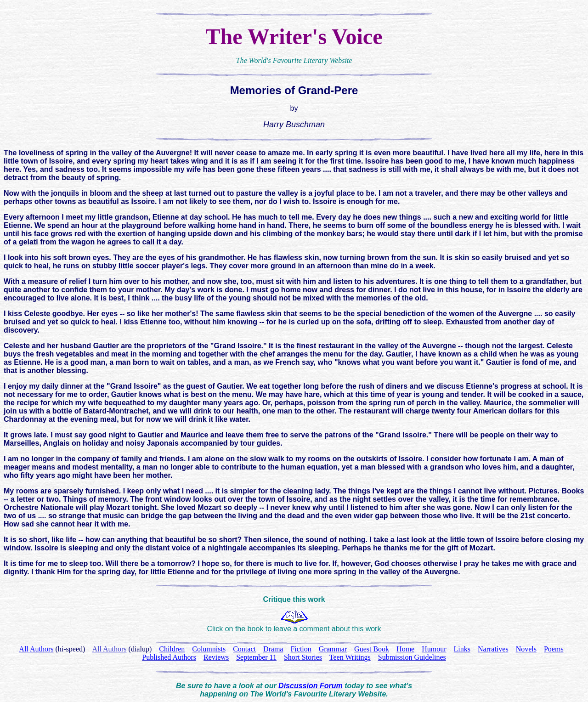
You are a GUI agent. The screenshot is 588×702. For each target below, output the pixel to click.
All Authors (109, 649)
